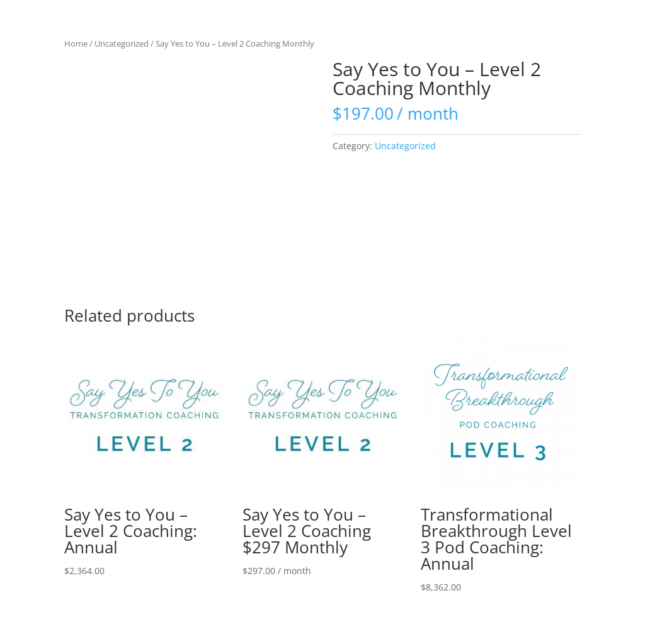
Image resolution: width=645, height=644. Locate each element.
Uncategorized (122, 43)
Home (76, 43)
